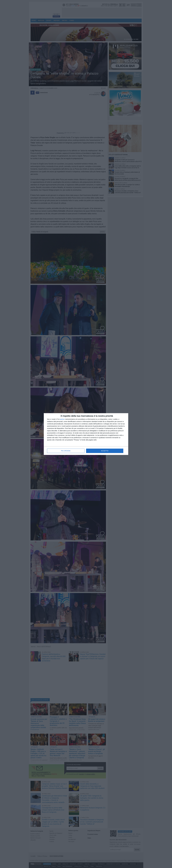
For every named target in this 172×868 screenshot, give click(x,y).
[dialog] (86, 434)
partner (62, 419)
